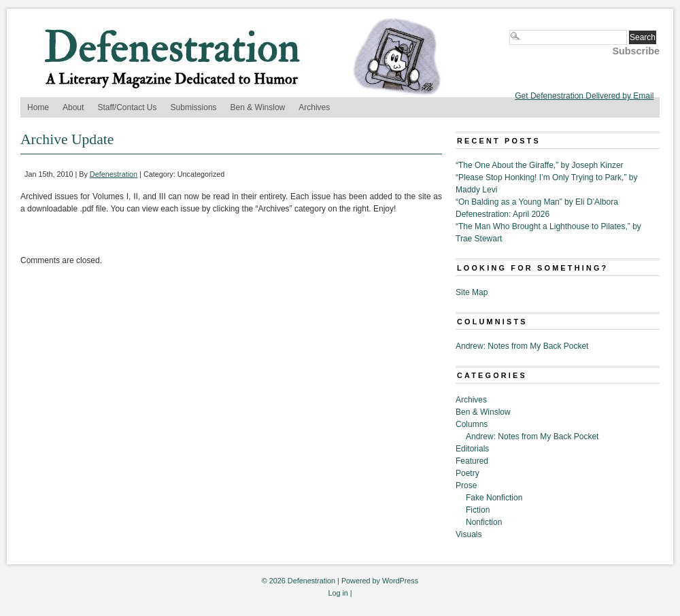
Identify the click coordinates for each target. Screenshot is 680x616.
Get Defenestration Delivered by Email (584, 96)
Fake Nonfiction (494, 498)
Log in (338, 593)
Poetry (468, 473)
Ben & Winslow (258, 107)
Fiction (478, 510)
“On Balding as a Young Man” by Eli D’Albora (537, 202)
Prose (466, 485)
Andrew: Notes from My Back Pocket (522, 346)
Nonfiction (484, 522)
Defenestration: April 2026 (503, 214)
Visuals (469, 534)
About (73, 107)
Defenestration (114, 174)
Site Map (472, 292)
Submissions (194, 107)
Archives (314, 107)
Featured (472, 461)
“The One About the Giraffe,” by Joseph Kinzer (540, 165)
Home (38, 107)
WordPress (400, 581)
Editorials (472, 449)
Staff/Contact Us (127, 107)
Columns (472, 424)
